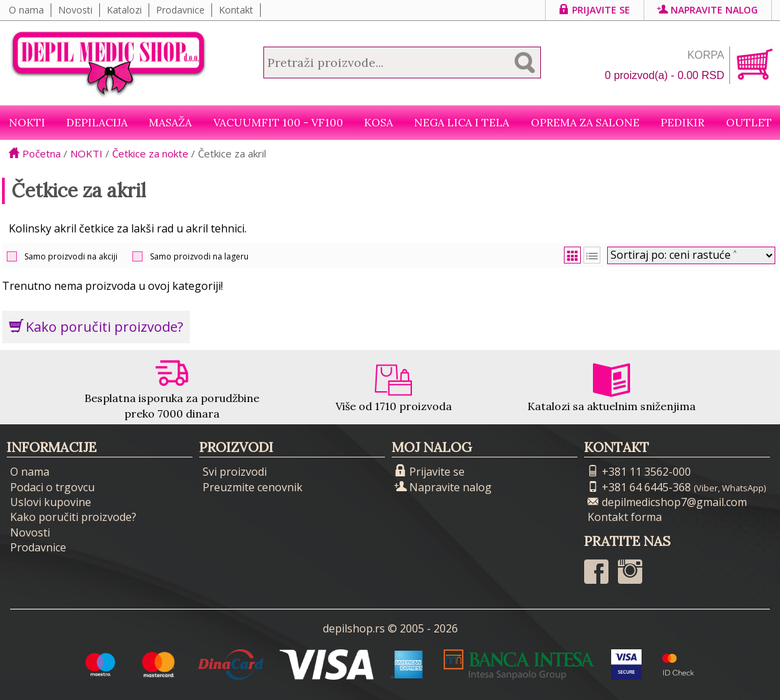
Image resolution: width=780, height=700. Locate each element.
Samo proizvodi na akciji (71, 256)
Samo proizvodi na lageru (199, 256)
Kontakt (236, 10)
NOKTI (27, 122)
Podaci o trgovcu (52, 487)
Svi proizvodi (235, 472)
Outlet (749, 122)
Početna (35, 153)
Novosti (75, 10)
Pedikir (682, 122)
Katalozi (124, 10)
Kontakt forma (625, 517)
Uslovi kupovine (51, 502)
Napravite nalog (708, 10)
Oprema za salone (585, 122)
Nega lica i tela (462, 122)
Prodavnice (180, 10)
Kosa (379, 122)
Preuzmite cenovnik (253, 487)
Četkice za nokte (150, 153)
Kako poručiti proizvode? (96, 327)
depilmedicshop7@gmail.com (667, 502)
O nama (26, 10)
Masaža (170, 122)
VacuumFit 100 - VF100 (278, 122)
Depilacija (97, 122)
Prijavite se (595, 10)
